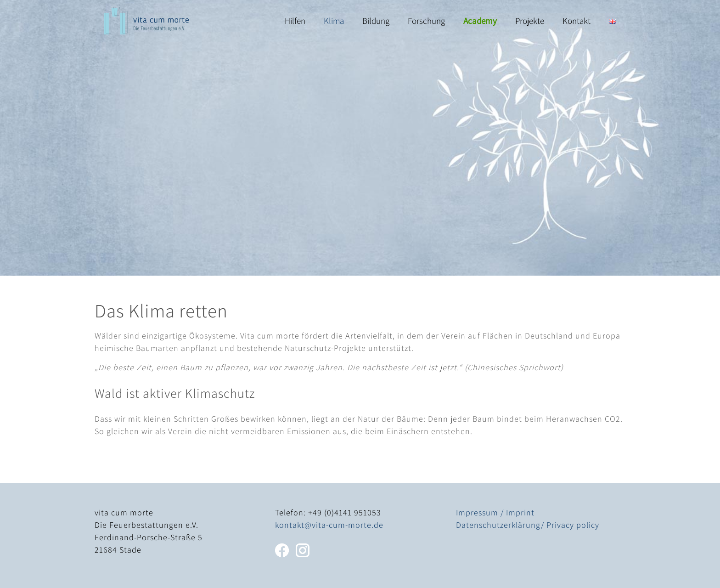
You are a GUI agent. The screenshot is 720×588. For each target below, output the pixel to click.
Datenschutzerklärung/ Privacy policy (528, 525)
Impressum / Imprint (495, 512)
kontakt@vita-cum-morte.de (329, 525)
